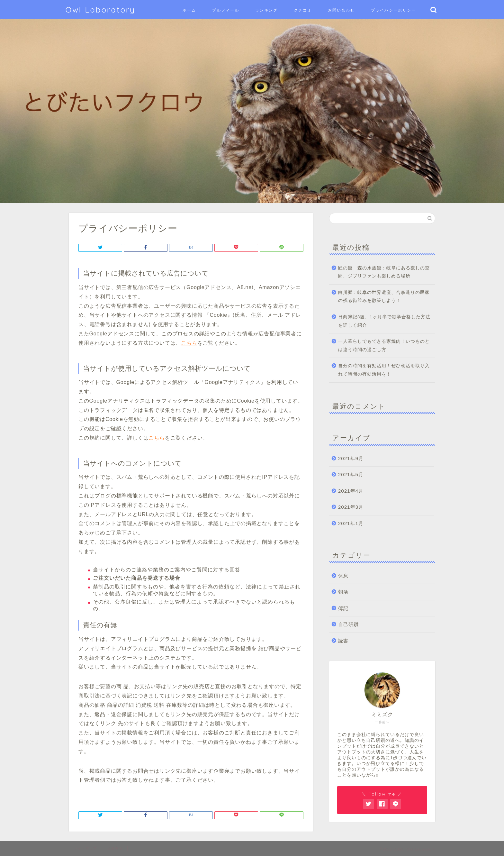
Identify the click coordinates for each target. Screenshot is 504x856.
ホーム (189, 10)
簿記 (343, 608)
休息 (343, 576)
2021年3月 (351, 507)
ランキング (266, 10)
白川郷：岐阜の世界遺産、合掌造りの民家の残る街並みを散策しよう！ (384, 297)
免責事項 (115, 848)
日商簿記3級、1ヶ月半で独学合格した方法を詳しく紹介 (384, 321)
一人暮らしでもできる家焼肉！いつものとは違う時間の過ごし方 (384, 346)
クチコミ (303, 10)
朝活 (343, 592)
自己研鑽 (348, 624)
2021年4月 (351, 491)
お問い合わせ (341, 10)
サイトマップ (85, 848)
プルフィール (226, 10)
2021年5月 (351, 474)
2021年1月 (351, 523)
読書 (343, 641)
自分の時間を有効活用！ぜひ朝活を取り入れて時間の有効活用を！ (384, 370)
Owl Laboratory (100, 10)
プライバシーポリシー (393, 10)
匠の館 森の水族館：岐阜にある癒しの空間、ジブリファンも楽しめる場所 (384, 272)
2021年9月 (351, 458)
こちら (189, 343)
